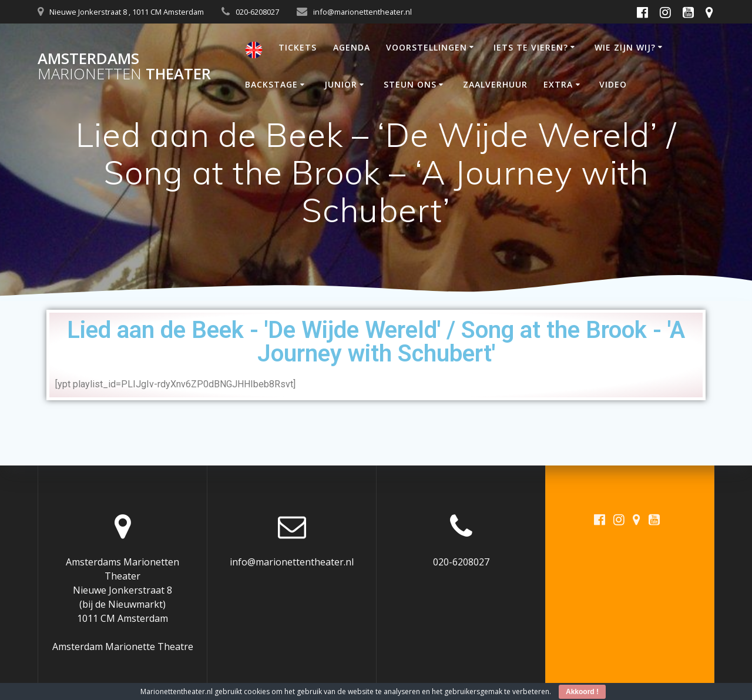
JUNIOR (341, 84)
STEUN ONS (410, 84)
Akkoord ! (582, 692)
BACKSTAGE (271, 84)
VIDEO (613, 84)
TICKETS (298, 47)
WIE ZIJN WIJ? (625, 47)
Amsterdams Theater (124, 66)
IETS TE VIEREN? (531, 47)
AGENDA (352, 47)
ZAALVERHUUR (495, 84)
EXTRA (558, 84)
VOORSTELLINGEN (427, 47)
